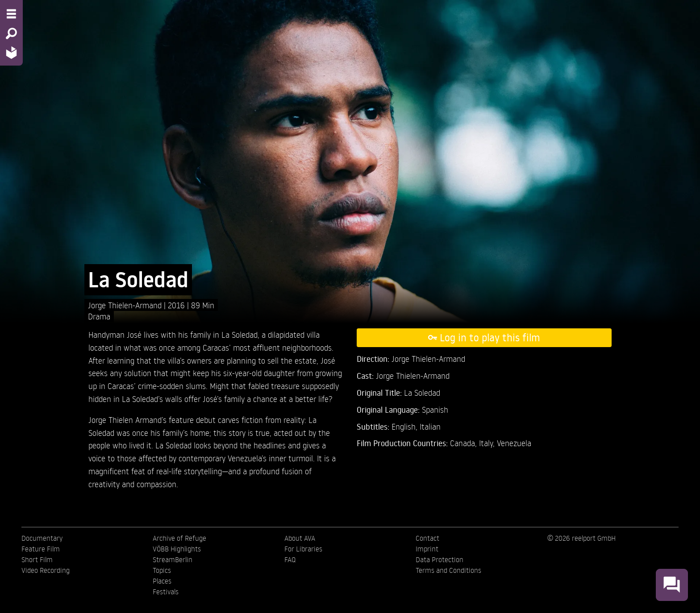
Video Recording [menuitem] (46, 570)
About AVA (300, 538)
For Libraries (303, 549)
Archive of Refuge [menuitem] (179, 538)
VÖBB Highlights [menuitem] (177, 549)
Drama (99, 316)
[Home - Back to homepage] (11, 52)
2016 (177, 305)
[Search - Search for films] (11, 33)
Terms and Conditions (448, 570)
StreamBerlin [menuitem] (173, 559)
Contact (427, 538)
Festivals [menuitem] (166, 592)
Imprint (427, 549)
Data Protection (440, 559)
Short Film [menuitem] (37, 559)
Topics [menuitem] (162, 570)
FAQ (290, 559)
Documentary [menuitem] (42, 538)
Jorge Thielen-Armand (126, 305)
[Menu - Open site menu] (11, 14)
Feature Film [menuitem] (41, 549)
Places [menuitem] (162, 581)
